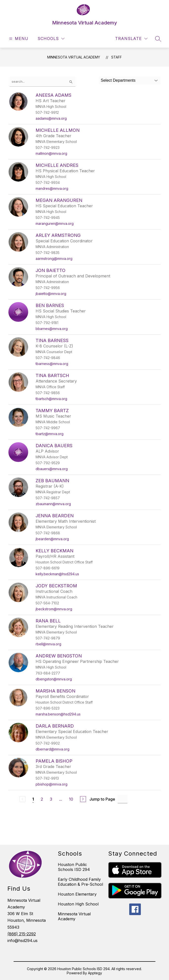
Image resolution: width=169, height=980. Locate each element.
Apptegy (95, 973)
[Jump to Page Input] (123, 799)
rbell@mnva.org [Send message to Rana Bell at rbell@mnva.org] (48, 644)
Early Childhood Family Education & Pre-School (80, 882)
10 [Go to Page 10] (71, 799)
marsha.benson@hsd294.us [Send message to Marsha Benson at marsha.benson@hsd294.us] (58, 714)
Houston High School (78, 904)
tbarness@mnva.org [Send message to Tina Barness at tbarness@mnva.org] (52, 364)
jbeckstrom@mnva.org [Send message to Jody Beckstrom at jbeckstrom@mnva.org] (54, 609)
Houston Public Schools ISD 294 (74, 867)
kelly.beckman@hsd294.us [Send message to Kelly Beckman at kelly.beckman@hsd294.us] (57, 574)
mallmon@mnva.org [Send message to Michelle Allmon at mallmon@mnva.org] (51, 153)
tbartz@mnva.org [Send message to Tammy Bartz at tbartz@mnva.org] (50, 434)
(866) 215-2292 (22, 934)
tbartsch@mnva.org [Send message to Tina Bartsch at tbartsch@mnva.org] (51, 399)
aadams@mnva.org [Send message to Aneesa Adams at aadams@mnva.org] (51, 118)
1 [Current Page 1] (33, 799)
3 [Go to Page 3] (51, 799)
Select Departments (118, 80)
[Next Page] (83, 799)
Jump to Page (102, 799)
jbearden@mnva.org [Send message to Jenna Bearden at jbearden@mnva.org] (52, 539)
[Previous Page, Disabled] (22, 799)
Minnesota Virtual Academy (74, 57)
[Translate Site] (131, 39)
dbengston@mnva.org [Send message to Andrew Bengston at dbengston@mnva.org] (54, 679)
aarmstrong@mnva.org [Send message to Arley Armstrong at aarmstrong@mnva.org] (54, 259)
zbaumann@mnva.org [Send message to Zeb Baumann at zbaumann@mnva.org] (53, 504)
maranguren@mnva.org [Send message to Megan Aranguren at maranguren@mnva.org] (55, 223)
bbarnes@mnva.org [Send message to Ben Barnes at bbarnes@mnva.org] (52, 329)
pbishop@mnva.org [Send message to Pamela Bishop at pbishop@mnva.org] (52, 784)
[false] (42, 82)
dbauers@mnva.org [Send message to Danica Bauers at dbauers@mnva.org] (52, 469)
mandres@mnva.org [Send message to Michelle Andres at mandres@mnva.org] (52, 188)
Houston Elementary (77, 894)
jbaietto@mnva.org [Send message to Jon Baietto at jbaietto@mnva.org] (51, 294)
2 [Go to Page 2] (42, 799)
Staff (116, 57)
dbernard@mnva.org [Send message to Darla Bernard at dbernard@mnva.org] (53, 749)
